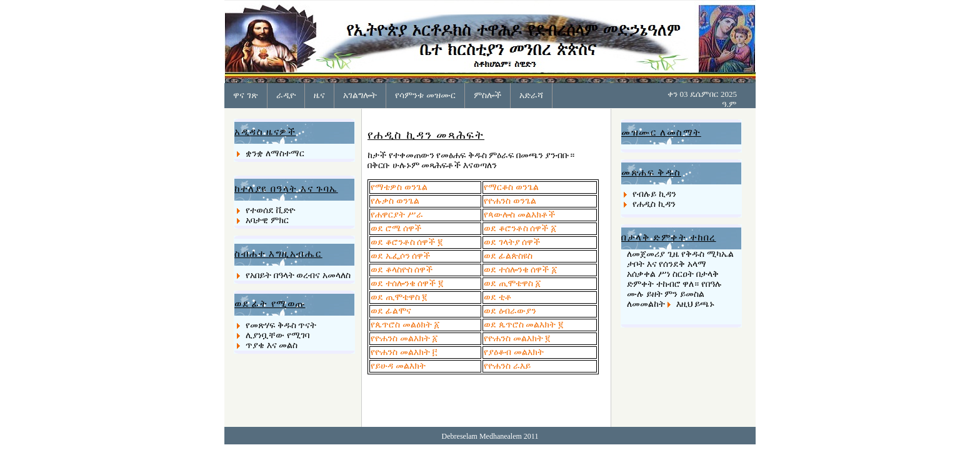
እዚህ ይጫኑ (696, 304)
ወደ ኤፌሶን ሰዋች (400, 256)
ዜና (319, 95)
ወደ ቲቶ (498, 297)
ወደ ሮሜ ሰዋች (396, 228)
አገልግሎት (360, 95)
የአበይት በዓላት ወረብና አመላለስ (298, 275)
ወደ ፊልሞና (391, 311)
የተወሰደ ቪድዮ (270, 210)
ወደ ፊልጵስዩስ (508, 256)
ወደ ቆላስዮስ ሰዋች (402, 270)
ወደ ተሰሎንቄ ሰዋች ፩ (520, 270)
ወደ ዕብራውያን (510, 311)
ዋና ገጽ (246, 95)
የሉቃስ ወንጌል (395, 201)
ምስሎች (487, 95)
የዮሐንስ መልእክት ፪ (517, 338)
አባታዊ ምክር (267, 220)
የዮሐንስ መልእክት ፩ (404, 338)
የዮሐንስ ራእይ (507, 366)
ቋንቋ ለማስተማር (275, 153)
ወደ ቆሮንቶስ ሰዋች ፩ (520, 228)
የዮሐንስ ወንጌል (510, 201)
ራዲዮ (286, 95)
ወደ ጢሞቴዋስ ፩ (512, 283)
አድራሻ (531, 95)
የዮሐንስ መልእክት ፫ (404, 352)
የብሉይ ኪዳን (654, 194)
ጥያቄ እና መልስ (272, 345)
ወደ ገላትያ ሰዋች (512, 242)
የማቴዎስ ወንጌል (399, 187)
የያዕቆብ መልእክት (514, 352)
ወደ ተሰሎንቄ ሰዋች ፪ (407, 283)
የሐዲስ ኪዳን (654, 204)
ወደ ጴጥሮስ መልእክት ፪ (524, 325)
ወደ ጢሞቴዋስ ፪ (399, 297)
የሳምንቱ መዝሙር (425, 95)
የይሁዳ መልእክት (398, 366)
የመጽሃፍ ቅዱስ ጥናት (281, 325)
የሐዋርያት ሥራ (397, 215)
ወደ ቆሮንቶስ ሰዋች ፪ (407, 242)
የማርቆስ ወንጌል (511, 187)
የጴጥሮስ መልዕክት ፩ (405, 325)
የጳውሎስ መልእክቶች (519, 215)
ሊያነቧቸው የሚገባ (277, 335)
